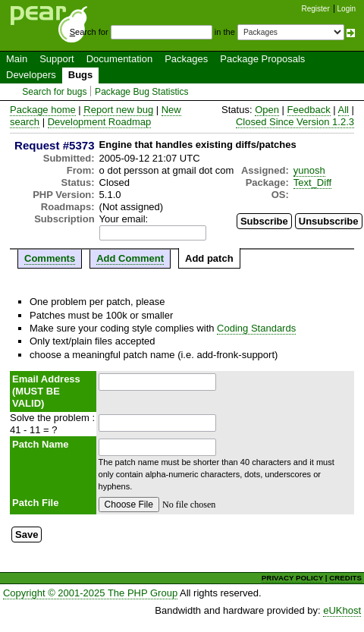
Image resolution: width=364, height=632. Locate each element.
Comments (50, 258)
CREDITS (345, 578)
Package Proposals (262, 59)
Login (347, 9)
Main (17, 59)
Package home (43, 110)
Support (57, 59)
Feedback (309, 110)
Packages (186, 59)
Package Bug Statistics (142, 92)
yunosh (309, 170)
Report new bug (118, 110)
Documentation (119, 59)
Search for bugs (54, 92)
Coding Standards (256, 328)
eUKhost (342, 610)
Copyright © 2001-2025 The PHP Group (90, 593)
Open (267, 110)
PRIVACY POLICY (292, 578)
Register (316, 9)
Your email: (124, 219)
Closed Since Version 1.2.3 (295, 122)
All (344, 110)
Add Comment (130, 258)
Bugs (81, 75)
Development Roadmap (100, 122)
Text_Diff (312, 182)
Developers (31, 75)
